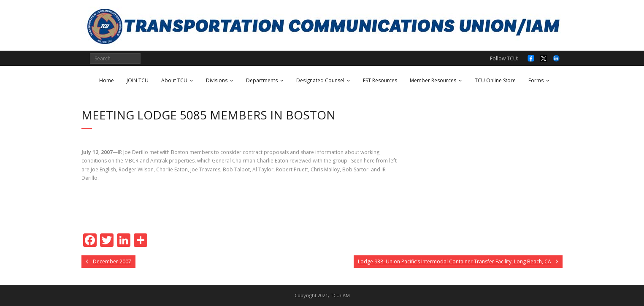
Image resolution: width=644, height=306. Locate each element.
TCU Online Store (495, 80)
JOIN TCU (138, 80)
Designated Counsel (320, 80)
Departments (262, 80)
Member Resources (433, 80)
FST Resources (380, 80)
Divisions (217, 80)
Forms (536, 80)
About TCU (174, 80)
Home (107, 80)
